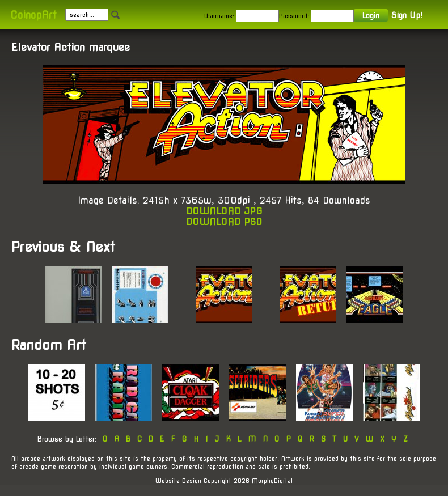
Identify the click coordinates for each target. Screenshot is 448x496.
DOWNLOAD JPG (224, 211)
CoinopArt (33, 15)
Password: (294, 16)
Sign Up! (407, 15)
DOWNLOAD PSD (224, 222)
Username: (219, 16)
